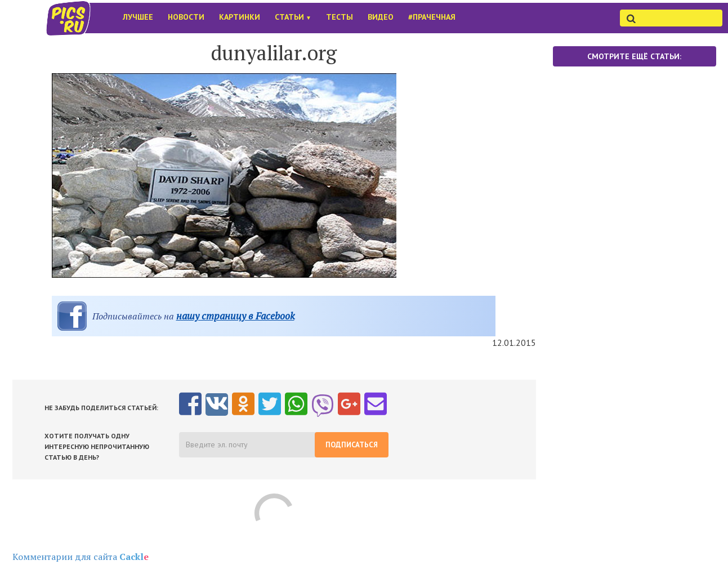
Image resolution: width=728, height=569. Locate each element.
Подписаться (352, 445)
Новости (186, 17)
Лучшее (138, 17)
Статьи (293, 17)
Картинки (240, 17)
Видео (381, 17)
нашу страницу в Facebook (235, 316)
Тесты (340, 17)
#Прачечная (432, 17)
